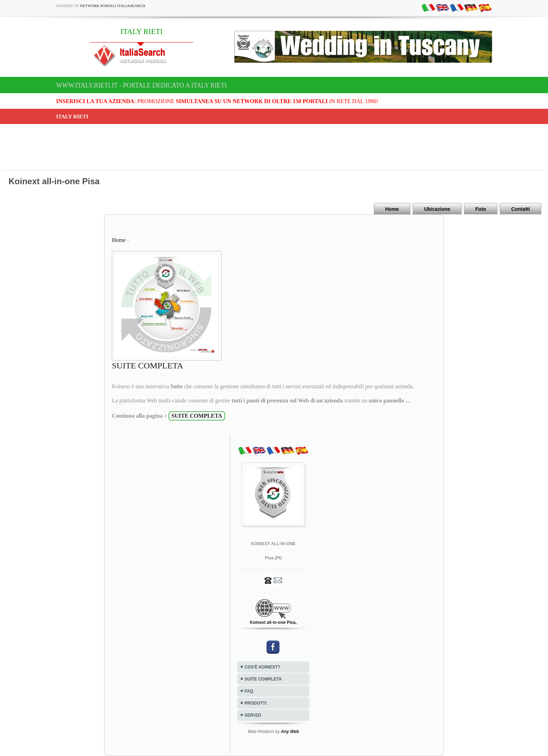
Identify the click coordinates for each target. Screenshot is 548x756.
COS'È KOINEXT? (262, 667)
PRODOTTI (256, 703)
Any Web (290, 732)
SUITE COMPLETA (263, 679)
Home (392, 209)
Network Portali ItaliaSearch (113, 6)
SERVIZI (253, 715)
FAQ (249, 691)
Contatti (521, 209)
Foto (481, 209)
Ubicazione (437, 209)
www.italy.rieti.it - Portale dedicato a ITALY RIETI (142, 85)
